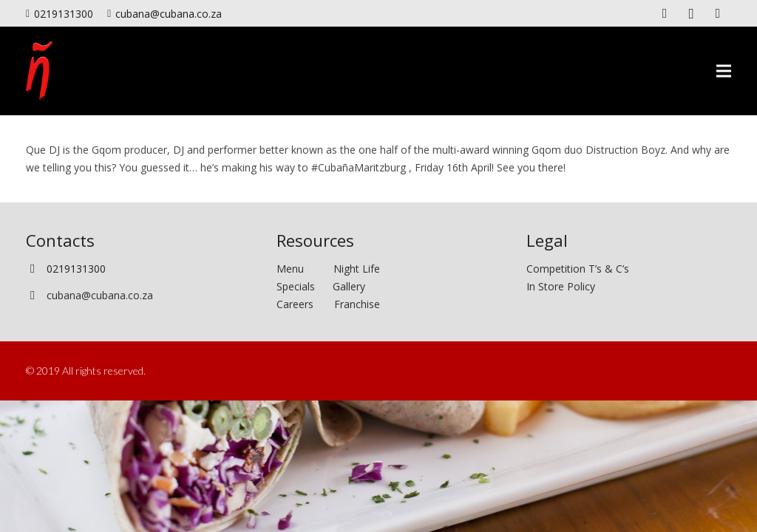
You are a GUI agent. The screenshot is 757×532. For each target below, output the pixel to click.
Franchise (357, 304)
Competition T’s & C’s (578, 269)
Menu (305, 269)
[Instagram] (691, 13)
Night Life (357, 269)
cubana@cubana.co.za (100, 295)
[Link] (39, 71)
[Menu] (724, 71)
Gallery (349, 286)
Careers (295, 304)
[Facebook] (665, 13)
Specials (299, 286)
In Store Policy (561, 286)
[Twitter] (718, 13)
